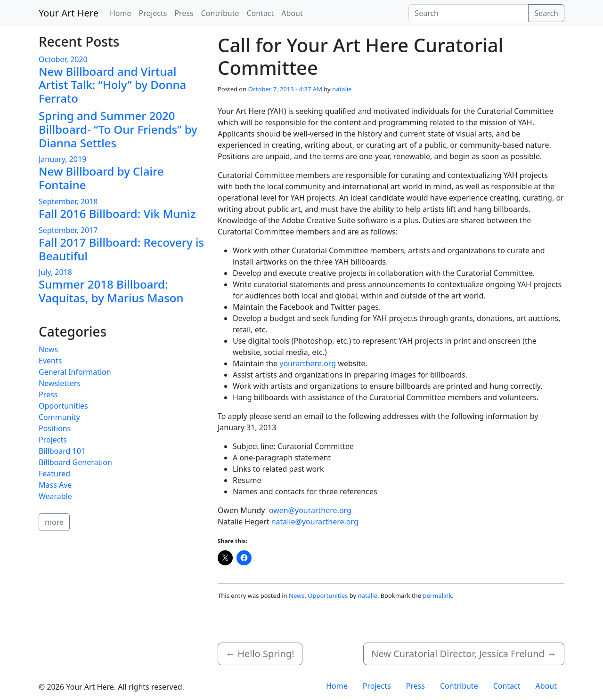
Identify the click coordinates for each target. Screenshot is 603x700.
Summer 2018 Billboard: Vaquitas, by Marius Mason (111, 291)
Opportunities (328, 595)
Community (59, 417)
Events (50, 361)
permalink (438, 595)
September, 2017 (68, 230)
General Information (75, 372)
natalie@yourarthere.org (315, 522)
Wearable (55, 496)
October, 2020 (63, 59)
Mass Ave (55, 485)
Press (184, 13)
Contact (260, 13)
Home (121, 13)
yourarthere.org (308, 363)
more (54, 522)
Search (546, 13)
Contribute (220, 13)
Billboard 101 (62, 451)
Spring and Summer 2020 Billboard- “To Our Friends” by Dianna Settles (118, 129)
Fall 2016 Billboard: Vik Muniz (117, 213)
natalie (342, 89)
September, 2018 (68, 201)
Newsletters (60, 383)
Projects (153, 13)
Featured (54, 474)
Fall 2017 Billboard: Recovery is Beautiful (121, 249)
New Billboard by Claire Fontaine (101, 178)
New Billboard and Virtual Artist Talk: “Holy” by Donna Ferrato (112, 85)
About (292, 13)
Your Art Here (69, 13)
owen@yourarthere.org (310, 510)
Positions (55, 428)
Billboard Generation (75, 462)
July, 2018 (55, 272)
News (297, 595)
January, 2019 (62, 159)
